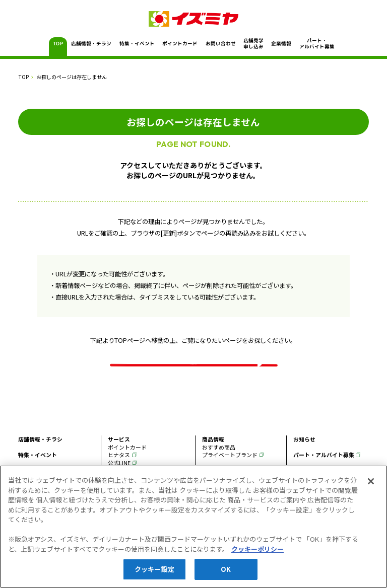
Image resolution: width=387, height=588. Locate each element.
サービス (119, 457)
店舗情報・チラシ (91, 44)
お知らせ (304, 457)
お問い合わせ (220, 44)
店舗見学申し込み (253, 44)
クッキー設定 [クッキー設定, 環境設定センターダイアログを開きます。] (154, 570)
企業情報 (281, 44)
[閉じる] (371, 482)
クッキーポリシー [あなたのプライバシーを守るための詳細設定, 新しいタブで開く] (257, 549)
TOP (58, 44)
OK (226, 570)
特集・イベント (137, 44)
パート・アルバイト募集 (316, 44)
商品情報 (213, 457)
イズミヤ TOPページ (193, 371)
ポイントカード (180, 44)
